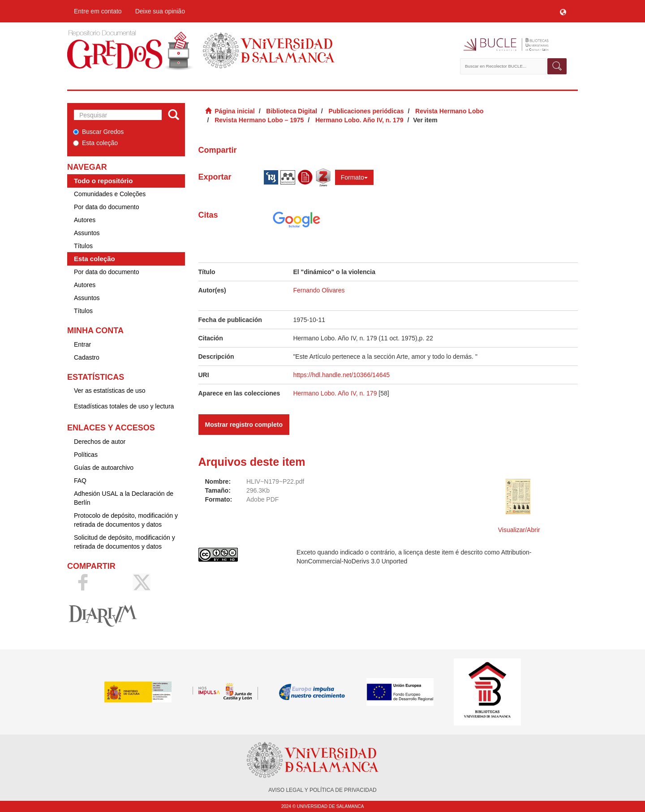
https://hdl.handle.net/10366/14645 (341, 375)
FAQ (80, 481)
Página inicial (234, 111)
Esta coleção (95, 143)
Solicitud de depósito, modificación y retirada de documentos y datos (125, 542)
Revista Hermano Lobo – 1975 (259, 120)
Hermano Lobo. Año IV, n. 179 (359, 120)
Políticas (86, 455)
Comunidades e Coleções (110, 194)
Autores (85, 220)
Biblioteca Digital (292, 111)
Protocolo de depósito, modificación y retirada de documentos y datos (126, 520)
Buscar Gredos (98, 132)
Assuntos (87, 233)
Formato (354, 177)
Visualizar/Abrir (519, 530)
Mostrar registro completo (244, 425)
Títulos (83, 246)
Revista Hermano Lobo (449, 111)
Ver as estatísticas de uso (110, 391)
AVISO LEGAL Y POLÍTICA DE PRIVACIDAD (322, 790)
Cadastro (87, 357)
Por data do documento (107, 207)
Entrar (82, 344)
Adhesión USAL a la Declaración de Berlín (124, 498)
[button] (563, 11)
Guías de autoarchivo (104, 468)
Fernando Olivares (319, 290)
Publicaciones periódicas (366, 111)
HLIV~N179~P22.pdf (275, 481)
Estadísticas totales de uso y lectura (124, 406)
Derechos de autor (100, 442)
